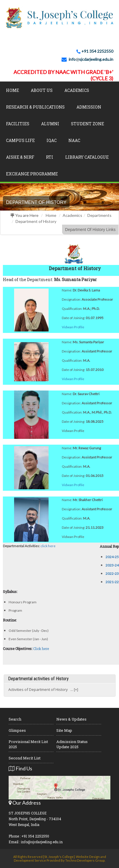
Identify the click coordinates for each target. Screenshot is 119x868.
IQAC (52, 140)
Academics (77, 90)
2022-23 (112, 574)
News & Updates (71, 719)
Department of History (36, 221)
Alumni (50, 124)
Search (15, 719)
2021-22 (112, 582)
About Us (42, 90)
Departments (99, 215)
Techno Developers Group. (85, 860)
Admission (89, 107)
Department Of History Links (90, 230)
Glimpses (17, 730)
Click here (41, 649)
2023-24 (112, 565)
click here (48, 546)
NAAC (74, 140)
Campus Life (20, 140)
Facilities (18, 124)
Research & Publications (35, 107)
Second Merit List (25, 758)
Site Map (64, 730)
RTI (50, 157)
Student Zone (88, 124)
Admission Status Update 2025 (72, 744)
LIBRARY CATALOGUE (87, 157)
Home (13, 90)
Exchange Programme (32, 174)
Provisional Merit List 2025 (28, 744)
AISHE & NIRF (20, 157)
